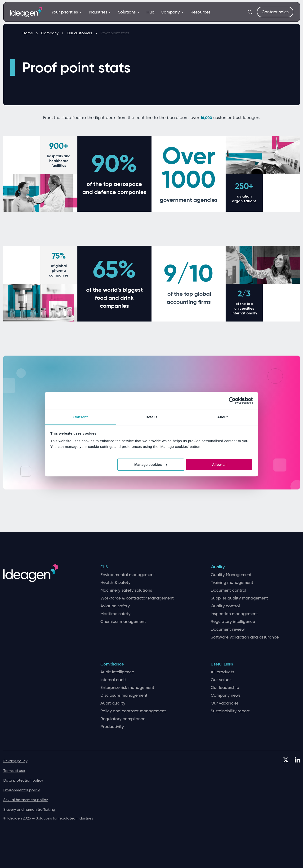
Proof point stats (115, 33)
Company (172, 12)
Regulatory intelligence (233, 622)
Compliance (112, 664)
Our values (221, 680)
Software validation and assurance (245, 637)
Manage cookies (151, 465)
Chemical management (123, 622)
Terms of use (14, 771)
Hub (150, 12)
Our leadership (225, 688)
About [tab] (223, 417)
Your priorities (67, 12)
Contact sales (275, 12)
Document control (228, 590)
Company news (226, 695)
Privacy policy (15, 761)
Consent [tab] (81, 417)
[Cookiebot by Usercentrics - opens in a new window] (232, 401)
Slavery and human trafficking (29, 809)
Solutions (129, 12)
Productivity (112, 727)
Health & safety (115, 583)
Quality (218, 567)
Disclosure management (124, 695)
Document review (228, 629)
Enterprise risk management (127, 688)
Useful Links (222, 664)
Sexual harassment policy (26, 800)
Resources (201, 12)
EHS (104, 567)
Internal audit (113, 680)
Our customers (82, 33)
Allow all (219, 465)
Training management (232, 583)
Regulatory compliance (123, 719)
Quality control (225, 606)
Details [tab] (151, 417)
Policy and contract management (133, 711)
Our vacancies (225, 703)
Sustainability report (230, 711)
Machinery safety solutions (126, 590)
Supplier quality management (239, 598)
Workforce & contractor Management (137, 598)
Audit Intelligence (117, 672)
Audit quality (113, 703)
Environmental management (128, 575)
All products (222, 672)
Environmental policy (22, 790)
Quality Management (231, 575)
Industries (100, 12)
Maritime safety (115, 614)
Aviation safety (115, 606)
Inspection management (234, 614)
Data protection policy (23, 780)
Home (30, 33)
